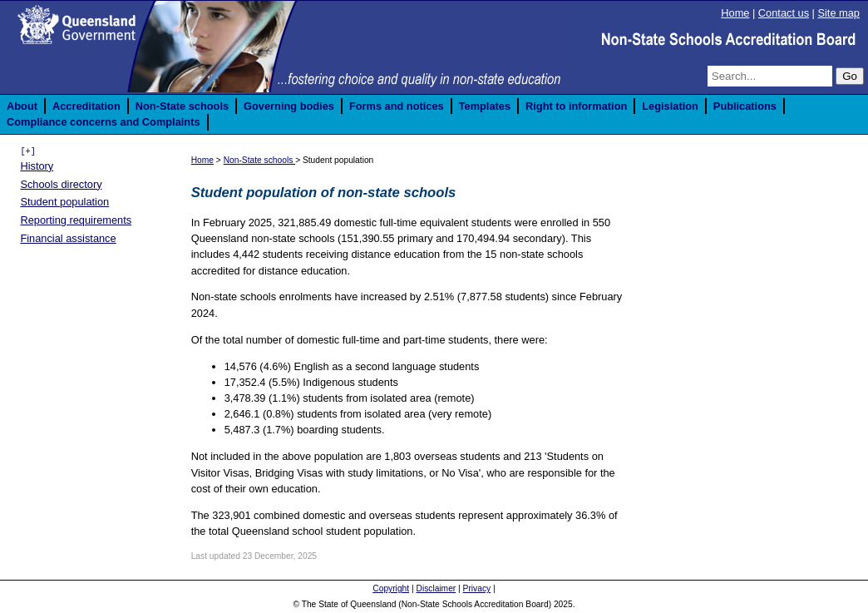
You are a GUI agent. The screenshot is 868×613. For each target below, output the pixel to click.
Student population (64, 202)
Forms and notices (397, 106)
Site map (838, 13)
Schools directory (61, 184)
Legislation (670, 106)
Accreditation (86, 106)
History (37, 166)
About (22, 106)
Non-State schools (182, 106)
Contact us (784, 13)
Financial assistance (68, 238)
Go (850, 76)
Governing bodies (289, 106)
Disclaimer (436, 588)
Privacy (477, 588)
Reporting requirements (76, 220)
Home (735, 13)
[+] (27, 151)
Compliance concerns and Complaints (104, 122)
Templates (485, 106)
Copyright (391, 588)
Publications (745, 106)
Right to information (576, 106)
